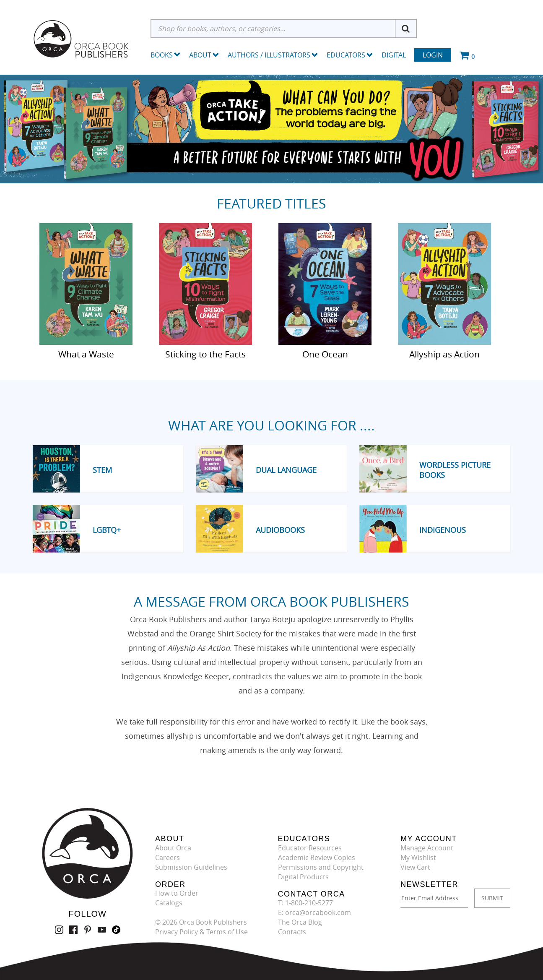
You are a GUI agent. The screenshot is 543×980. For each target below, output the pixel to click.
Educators (350, 55)
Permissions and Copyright (321, 867)
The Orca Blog (300, 922)
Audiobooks (280, 530)
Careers (168, 857)
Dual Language (286, 470)
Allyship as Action (444, 354)
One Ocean (325, 354)
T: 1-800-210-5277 (305, 903)
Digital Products (303, 877)
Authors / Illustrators (273, 55)
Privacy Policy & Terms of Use (201, 932)
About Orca (173, 848)
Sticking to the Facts (205, 354)
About (204, 55)
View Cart (415, 867)
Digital (394, 55)
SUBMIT (492, 898)
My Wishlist (418, 857)
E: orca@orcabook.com (314, 912)
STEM (102, 470)
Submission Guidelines (191, 867)
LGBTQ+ (107, 530)
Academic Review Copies (317, 857)
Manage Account (427, 848)
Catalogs (169, 903)
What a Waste (86, 354)
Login (433, 55)
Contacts (292, 932)
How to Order (177, 893)
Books (162, 55)
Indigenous (443, 530)
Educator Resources (310, 848)
